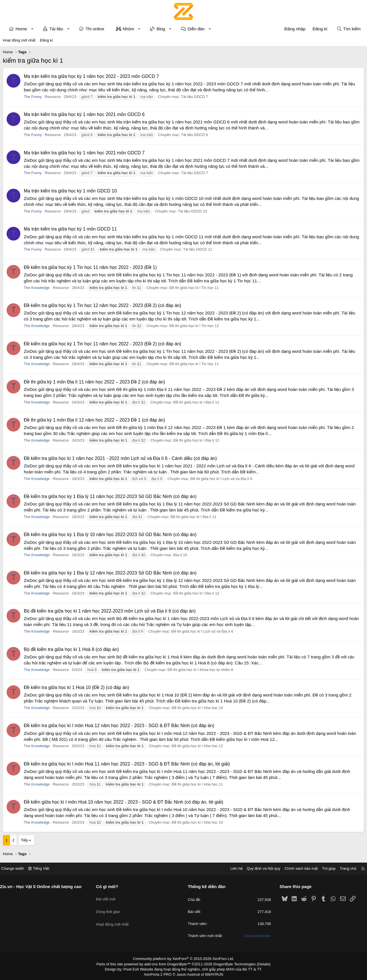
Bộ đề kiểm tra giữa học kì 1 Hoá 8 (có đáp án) (71, 649)
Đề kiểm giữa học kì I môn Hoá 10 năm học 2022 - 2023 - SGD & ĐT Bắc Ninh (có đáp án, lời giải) (124, 802)
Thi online (95, 29)
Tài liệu (56, 29)
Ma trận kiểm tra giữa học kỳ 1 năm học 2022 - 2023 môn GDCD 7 (91, 76)
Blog (161, 29)
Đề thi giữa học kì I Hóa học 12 (197, 746)
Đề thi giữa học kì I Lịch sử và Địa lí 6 (221, 479)
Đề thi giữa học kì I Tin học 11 (194, 288)
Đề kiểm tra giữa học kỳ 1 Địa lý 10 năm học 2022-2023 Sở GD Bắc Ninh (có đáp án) (110, 535)
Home (21, 29)
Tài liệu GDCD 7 (194, 97)
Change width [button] (17, 868)
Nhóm (128, 29)
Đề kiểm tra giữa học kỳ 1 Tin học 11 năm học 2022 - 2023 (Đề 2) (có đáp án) (103, 344)
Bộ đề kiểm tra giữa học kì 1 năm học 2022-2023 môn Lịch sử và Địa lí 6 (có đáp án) (110, 611)
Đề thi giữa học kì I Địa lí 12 (196, 440)
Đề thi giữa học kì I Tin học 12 (194, 326)
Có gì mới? (109, 886)
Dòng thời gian (110, 907)
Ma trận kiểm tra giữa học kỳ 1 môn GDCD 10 (70, 191)
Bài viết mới (108, 896)
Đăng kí (47, 40)
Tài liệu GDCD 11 (198, 249)
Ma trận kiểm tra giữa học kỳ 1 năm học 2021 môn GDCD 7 (84, 153)
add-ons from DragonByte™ (169, 964)
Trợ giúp (324, 868)
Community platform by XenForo (184, 959)
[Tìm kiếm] (349, 29)
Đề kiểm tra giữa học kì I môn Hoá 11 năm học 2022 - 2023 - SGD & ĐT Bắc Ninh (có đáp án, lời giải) (127, 764)
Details (258, 964)
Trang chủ (344, 868)
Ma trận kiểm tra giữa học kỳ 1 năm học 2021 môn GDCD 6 (84, 114)
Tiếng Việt (43, 868)
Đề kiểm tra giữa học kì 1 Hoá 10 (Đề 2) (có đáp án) (76, 687)
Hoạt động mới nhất (19, 40)
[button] (32, 29)
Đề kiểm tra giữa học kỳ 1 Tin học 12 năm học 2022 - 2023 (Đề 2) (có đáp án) (103, 305)
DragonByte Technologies (231, 964)
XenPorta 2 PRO (160, 973)
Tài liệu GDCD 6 (194, 135)
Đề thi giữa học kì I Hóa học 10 (197, 708)
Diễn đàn (196, 29)
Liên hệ (232, 868)
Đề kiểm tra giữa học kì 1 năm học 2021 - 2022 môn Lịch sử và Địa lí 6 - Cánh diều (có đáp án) (120, 458)
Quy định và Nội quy (259, 868)
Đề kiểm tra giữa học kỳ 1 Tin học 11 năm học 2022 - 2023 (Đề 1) (90, 267)
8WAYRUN (212, 973)
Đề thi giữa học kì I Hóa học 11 (197, 784)
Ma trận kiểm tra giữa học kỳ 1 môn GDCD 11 (70, 229)
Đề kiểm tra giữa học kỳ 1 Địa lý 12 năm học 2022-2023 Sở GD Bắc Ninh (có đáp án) (110, 573)
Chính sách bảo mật (297, 868)
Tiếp (24, 840)
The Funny (33, 97)
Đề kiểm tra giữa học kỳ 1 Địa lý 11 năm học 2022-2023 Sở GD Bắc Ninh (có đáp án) (110, 496)
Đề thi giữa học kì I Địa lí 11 (196, 402)
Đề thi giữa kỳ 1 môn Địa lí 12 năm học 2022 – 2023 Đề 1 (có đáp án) (94, 420)
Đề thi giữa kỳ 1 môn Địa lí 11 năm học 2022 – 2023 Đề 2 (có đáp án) (94, 382)
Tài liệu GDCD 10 (192, 211)
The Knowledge (37, 288)
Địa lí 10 (180, 555)
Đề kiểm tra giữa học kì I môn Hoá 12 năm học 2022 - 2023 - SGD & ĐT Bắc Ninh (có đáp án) (119, 726)
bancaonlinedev (256, 936)
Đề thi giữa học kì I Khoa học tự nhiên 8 (200, 670)
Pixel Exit (135, 968)
